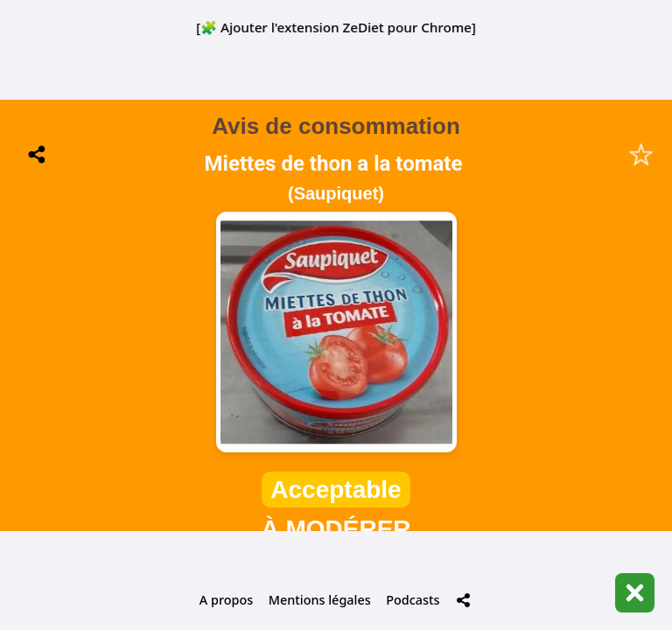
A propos (226, 600)
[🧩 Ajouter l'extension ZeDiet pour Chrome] (336, 27)
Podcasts (413, 600)
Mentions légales (320, 600)
